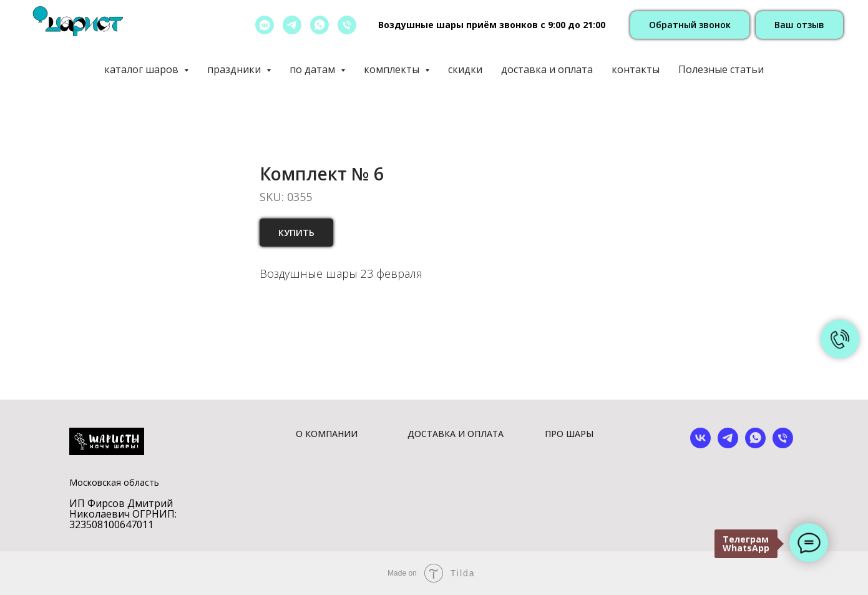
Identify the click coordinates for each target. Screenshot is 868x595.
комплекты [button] (393, 69)
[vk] (700, 445)
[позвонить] (347, 25)
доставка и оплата (547, 69)
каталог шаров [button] (143, 69)
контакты (636, 69)
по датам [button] (314, 69)
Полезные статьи (721, 69)
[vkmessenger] (265, 25)
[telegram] (292, 25)
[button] (690, 25)
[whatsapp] (319, 25)
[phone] (783, 445)
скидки (465, 69)
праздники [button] (235, 69)
